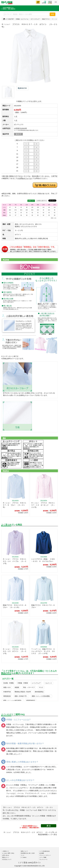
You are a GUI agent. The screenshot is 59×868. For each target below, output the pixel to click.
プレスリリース (43, 859)
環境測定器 (7, 696)
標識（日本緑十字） (21, 696)
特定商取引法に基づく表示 (28, 853)
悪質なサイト (6, 857)
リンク (23, 855)
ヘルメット (48, 683)
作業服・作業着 (23, 683)
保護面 (17, 687)
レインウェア (36, 683)
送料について (24, 851)
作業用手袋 (7, 692)
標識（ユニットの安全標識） (41, 696)
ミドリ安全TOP (8, 19)
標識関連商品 (31, 701)
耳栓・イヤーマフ (29, 687)
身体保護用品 (39, 692)
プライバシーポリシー (45, 855)
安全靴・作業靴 (8, 683)
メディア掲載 (43, 857)
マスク (41, 687)
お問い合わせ (6, 855)
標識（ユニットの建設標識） (13, 701)
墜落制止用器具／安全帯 (23, 692)
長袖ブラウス (46, 19)
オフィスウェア (35, 19)
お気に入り (31, 201)
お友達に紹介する (42, 201)
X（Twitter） (24, 857)
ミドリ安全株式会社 (45, 851)
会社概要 (42, 853)
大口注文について (7, 859)
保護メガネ (7, 687)
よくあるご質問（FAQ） (9, 853)
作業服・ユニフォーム (22, 19)
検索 (53, 14)
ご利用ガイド (6, 851)
